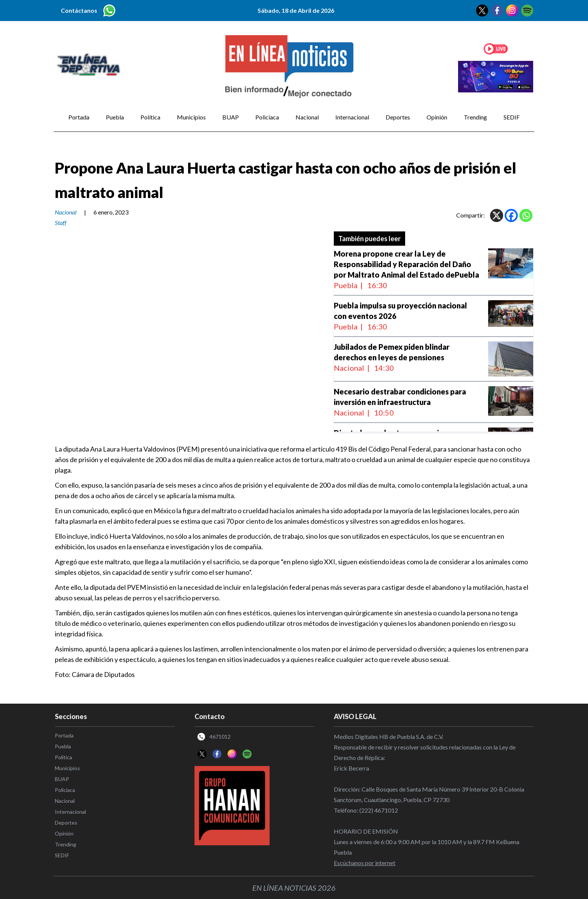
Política (150, 117)
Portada (79, 117)
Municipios (191, 117)
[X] (497, 215)
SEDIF (512, 117)
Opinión (437, 117)
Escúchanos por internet (365, 863)
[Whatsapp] (526, 215)
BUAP (231, 117)
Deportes (398, 117)
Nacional (307, 117)
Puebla (115, 117)
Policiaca (267, 117)
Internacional (352, 117)
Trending (475, 117)
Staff (61, 223)
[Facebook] (511, 215)
